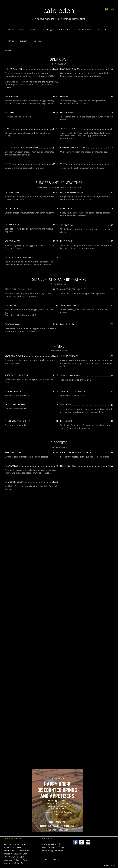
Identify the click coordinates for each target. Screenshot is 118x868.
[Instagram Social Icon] (82, 842)
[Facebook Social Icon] (75, 842)
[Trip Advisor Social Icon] (88, 842)
